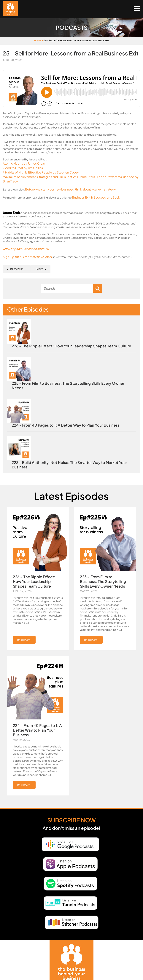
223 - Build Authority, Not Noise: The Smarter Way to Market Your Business (69, 465)
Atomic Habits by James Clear (24, 163)
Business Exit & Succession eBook (96, 197)
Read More (24, 640)
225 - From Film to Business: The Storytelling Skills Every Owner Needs (68, 386)
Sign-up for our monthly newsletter (27, 257)
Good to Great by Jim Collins (23, 168)
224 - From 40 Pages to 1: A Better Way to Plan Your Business (66, 425)
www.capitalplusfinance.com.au (26, 249)
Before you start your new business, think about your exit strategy (70, 189)
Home (38, 40)
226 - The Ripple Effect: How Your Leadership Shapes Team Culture (71, 346)
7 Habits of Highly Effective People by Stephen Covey (41, 172)
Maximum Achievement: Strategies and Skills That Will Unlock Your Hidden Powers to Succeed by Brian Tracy (71, 179)
